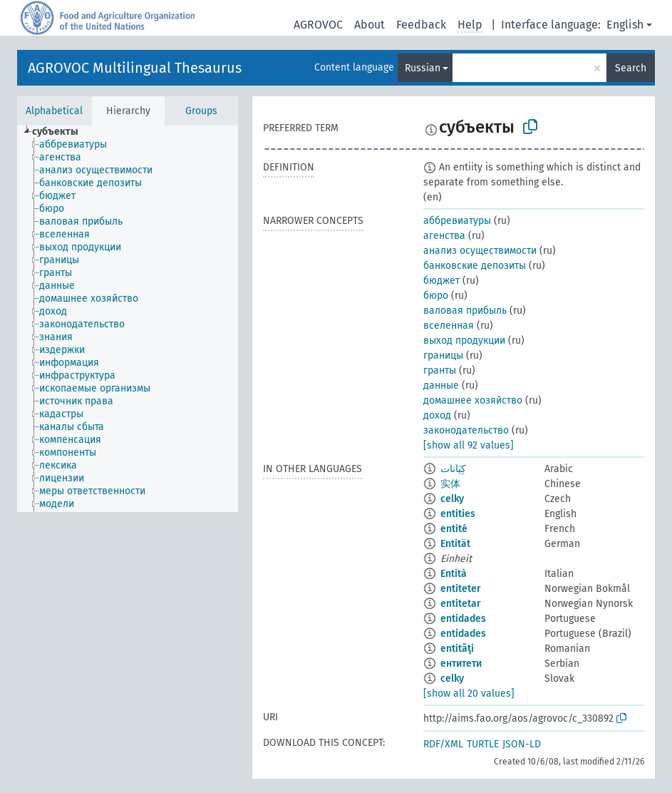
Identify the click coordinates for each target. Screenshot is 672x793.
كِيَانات (453, 469)
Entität (455, 544)
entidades (463, 619)
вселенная (449, 326)
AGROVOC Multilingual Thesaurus (135, 68)
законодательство (466, 430)
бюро (436, 296)
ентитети (461, 664)
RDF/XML (443, 744)
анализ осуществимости (480, 251)
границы (443, 355)
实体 (450, 484)
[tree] (128, 319)
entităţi (457, 649)
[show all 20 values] (469, 694)
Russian (423, 68)
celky (452, 499)
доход (437, 415)
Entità (454, 574)
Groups (201, 111)
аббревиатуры (457, 221)
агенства (444, 236)
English (625, 25)
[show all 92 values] (469, 445)
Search (631, 68)
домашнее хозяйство (473, 400)
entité (454, 529)
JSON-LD (522, 744)
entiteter (461, 589)
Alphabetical (54, 111)
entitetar (461, 604)
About (369, 25)
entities (458, 514)
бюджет (441, 281)
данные (441, 385)
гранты (440, 370)
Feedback (421, 25)
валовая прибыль (465, 311)
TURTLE (483, 744)
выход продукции (464, 341)
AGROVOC (318, 25)
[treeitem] (61, 132)
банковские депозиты (475, 266)
